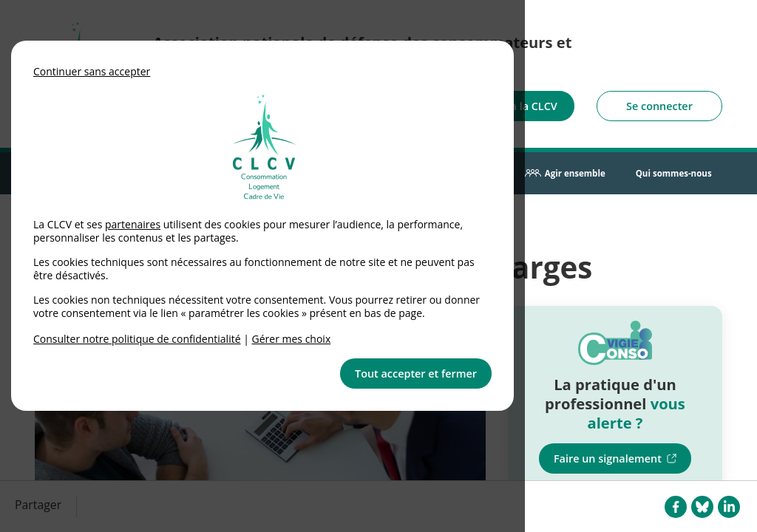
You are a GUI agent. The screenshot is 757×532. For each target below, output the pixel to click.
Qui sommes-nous (674, 173)
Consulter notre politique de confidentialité (137, 339)
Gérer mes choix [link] (292, 339)
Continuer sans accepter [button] (92, 71)
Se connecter (659, 106)
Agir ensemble (575, 173)
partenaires (133, 224)
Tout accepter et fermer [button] (416, 374)
